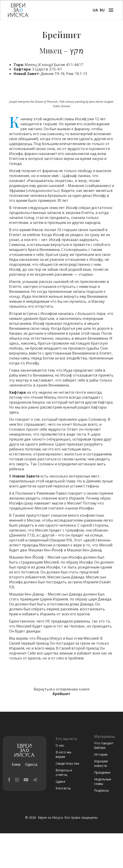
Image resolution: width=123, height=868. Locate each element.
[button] (111, 10)
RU (102, 10)
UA (95, 10)
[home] (17, 10)
